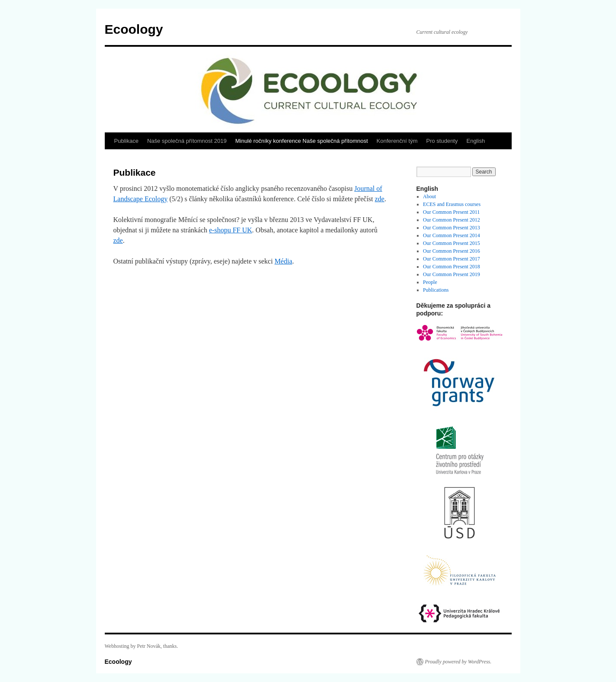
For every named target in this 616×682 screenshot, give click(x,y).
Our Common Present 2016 (452, 251)
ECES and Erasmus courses (452, 204)
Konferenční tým (397, 141)
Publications (436, 290)
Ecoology (134, 29)
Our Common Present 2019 (452, 274)
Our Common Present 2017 (452, 259)
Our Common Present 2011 (451, 212)
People (430, 282)
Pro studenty (442, 141)
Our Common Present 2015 (452, 243)
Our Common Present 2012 (452, 220)
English (476, 141)
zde (380, 199)
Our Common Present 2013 (452, 228)
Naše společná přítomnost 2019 (187, 141)
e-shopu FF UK (231, 230)
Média (283, 261)
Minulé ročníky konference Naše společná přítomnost (301, 141)
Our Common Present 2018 (452, 267)
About (429, 196)
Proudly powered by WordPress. (458, 662)
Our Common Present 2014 (452, 235)
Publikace (126, 141)
